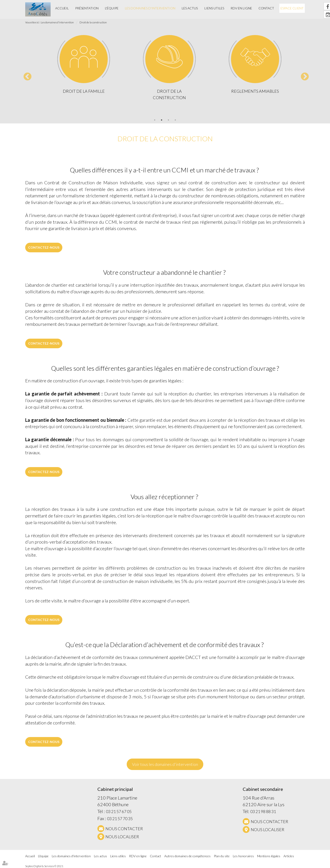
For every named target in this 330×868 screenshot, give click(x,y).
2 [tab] (162, 120)
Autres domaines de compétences (187, 856)
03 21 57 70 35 (120, 819)
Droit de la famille (84, 91)
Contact (266, 8)
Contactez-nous (44, 247)
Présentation (87, 8)
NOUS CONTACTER (124, 829)
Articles (289, 856)
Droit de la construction (93, 22)
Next (302, 75)
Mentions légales (269, 856)
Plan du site (222, 856)
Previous (25, 75)
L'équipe (112, 8)
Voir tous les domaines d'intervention (165, 764)
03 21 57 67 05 (119, 811)
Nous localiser (122, 837)
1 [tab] (155, 120)
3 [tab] (168, 120)
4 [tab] (175, 120)
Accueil (62, 8)
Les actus (190, 8)
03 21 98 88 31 (263, 811)
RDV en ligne (241, 8)
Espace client (292, 8)
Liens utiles (214, 8)
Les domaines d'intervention (150, 8)
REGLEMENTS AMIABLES (255, 91)
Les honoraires (243, 856)
